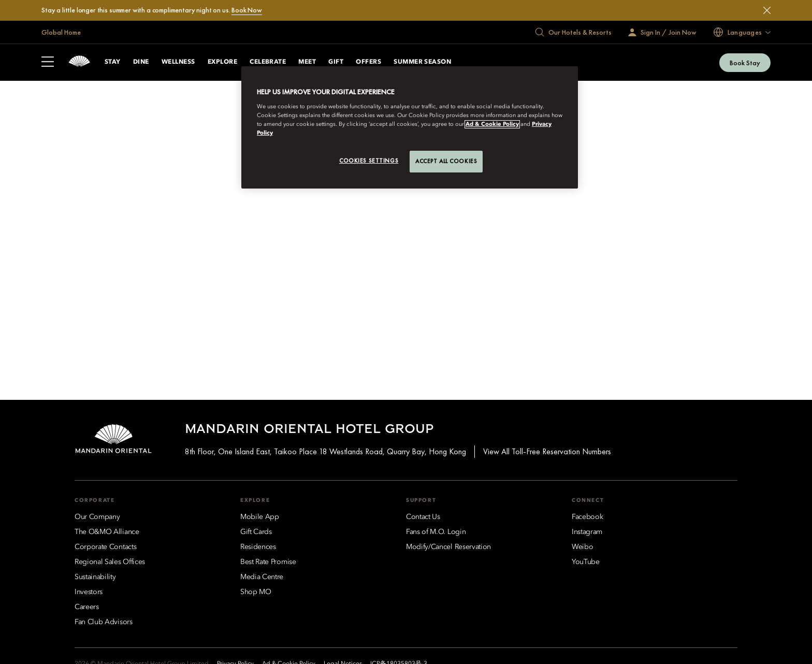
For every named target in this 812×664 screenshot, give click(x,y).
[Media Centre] (262, 577)
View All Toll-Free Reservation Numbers (547, 451)
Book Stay (745, 63)
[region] (410, 127)
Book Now (247, 10)
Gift (336, 62)
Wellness (178, 62)
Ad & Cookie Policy (492, 124)
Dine (141, 62)
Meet (307, 62)
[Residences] (258, 547)
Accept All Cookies (446, 161)
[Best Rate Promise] (268, 562)
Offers (368, 62)
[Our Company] (97, 517)
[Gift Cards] (256, 532)
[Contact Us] (423, 517)
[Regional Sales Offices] (110, 562)
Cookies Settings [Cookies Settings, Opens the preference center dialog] (369, 161)
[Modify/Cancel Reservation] (448, 547)
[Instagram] (587, 532)
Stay (113, 62)
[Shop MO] (256, 592)
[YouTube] (586, 562)
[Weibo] (582, 547)
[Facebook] (587, 517)
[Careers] (87, 607)
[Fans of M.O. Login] (436, 532)
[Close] (767, 10)
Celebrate (268, 62)
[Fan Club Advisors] (104, 622)
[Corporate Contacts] (105, 547)
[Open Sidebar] (48, 63)
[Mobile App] (260, 517)
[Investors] (89, 592)
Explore (222, 62)
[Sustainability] (95, 577)
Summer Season (422, 62)
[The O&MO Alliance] (107, 532)
